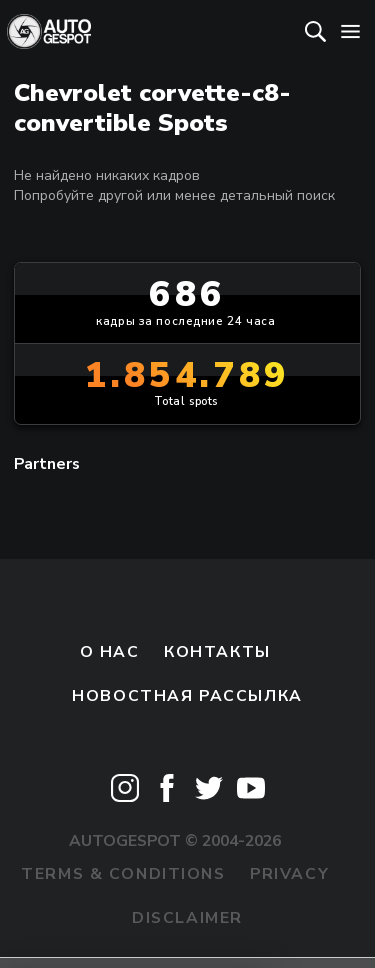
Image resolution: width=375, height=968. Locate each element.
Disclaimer (187, 918)
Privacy (289, 874)
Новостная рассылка (187, 696)
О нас (110, 652)
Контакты (217, 652)
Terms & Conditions (123, 874)
